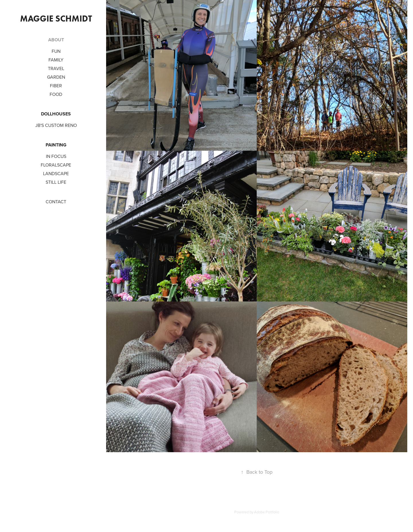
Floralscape (56, 165)
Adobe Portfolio (267, 512)
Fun (56, 51)
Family (56, 60)
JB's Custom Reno (56, 125)
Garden (56, 77)
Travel (56, 68)
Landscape (56, 173)
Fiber (56, 86)
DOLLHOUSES (56, 114)
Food (56, 94)
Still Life (56, 182)
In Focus (56, 156)
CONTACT (56, 202)
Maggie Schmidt (56, 19)
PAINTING (56, 145)
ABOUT (56, 40)
